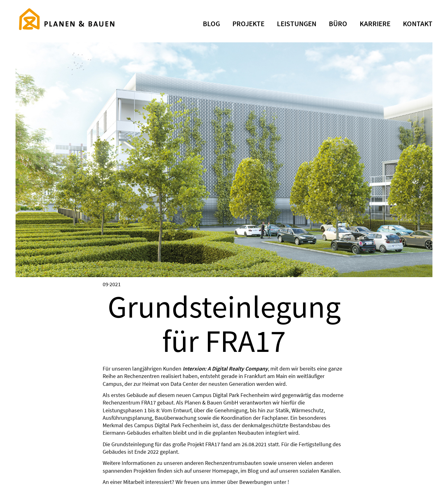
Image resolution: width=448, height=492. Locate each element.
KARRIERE (375, 24)
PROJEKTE (248, 24)
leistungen (297, 24)
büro (338, 24)
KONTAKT (418, 24)
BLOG (211, 24)
